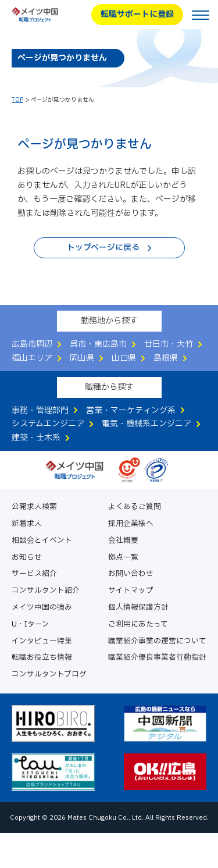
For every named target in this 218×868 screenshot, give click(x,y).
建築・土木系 (36, 438)
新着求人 (27, 524)
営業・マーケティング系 (131, 410)
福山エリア (32, 358)
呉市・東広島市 (98, 344)
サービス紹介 (34, 574)
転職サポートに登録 (137, 14)
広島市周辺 (32, 344)
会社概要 (123, 541)
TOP (17, 100)
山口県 (124, 358)
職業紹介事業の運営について (157, 641)
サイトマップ (131, 591)
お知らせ (27, 558)
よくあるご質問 (135, 507)
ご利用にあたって (138, 625)
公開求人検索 (34, 507)
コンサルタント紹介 (46, 591)
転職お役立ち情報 (42, 658)
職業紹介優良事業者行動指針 (157, 658)
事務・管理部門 (40, 410)
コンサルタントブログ (49, 675)
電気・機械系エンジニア (146, 424)
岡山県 (82, 358)
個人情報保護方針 (138, 608)
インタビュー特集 (42, 641)
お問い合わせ (131, 574)
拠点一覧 (123, 558)
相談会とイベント (42, 541)
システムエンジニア (48, 424)
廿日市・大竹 (169, 344)
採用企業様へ (131, 524)
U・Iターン (31, 625)
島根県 (166, 358)
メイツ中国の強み (42, 608)
